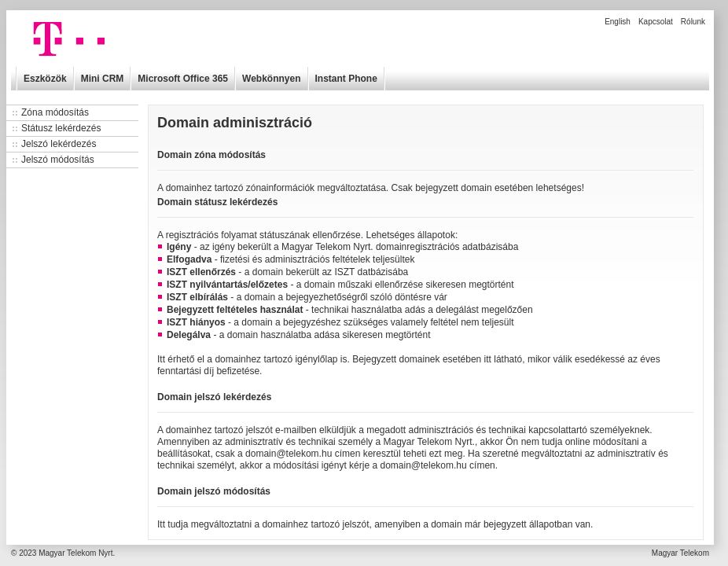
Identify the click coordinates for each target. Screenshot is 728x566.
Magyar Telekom (680, 553)
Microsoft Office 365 (183, 79)
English (618, 22)
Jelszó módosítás (58, 160)
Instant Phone (346, 79)
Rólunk (693, 22)
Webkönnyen (271, 79)
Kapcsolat (656, 22)
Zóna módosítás (55, 112)
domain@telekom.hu (289, 454)
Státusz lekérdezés (61, 128)
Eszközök (45, 79)
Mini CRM (103, 79)
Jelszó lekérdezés (59, 144)
